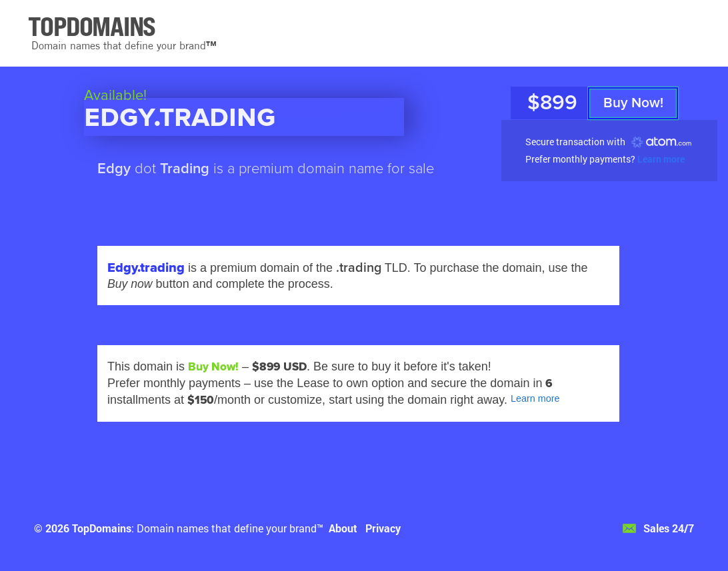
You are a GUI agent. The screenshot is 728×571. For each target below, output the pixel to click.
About (343, 528)
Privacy (383, 528)
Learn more (661, 159)
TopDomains (102, 528)
